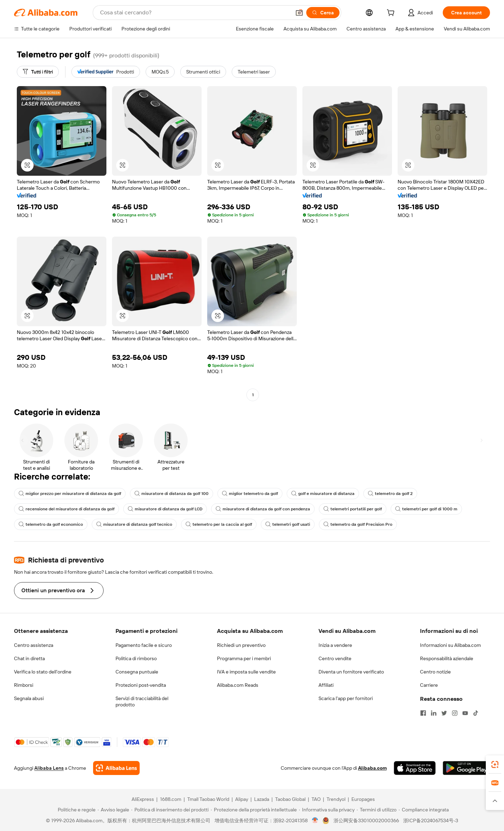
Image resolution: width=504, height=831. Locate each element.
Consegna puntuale (137, 672)
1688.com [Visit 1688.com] (171, 799)
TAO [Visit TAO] (316, 799)
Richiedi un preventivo (241, 645)
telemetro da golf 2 (390, 494)
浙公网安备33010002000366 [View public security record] (366, 820)
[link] (495, 764)
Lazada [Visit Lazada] (262, 799)
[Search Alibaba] (195, 13)
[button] (299, 13)
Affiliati (326, 685)
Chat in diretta (29, 658)
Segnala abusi (29, 698)
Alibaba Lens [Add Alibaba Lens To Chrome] (49, 768)
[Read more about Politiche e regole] (76, 810)
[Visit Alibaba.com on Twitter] (444, 713)
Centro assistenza (34, 645)
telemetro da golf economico (51, 524)
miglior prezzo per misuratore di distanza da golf (70, 494)
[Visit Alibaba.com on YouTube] (465, 713)
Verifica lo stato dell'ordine (43, 672)
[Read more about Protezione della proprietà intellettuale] (254, 810)
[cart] (392, 14)
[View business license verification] (315, 820)
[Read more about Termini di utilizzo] (377, 810)
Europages (363, 799)
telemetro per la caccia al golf (219, 524)
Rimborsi (24, 685)
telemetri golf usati (288, 524)
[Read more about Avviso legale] (113, 810)
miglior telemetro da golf (250, 494)
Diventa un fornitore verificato (351, 672)
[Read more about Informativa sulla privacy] (327, 810)
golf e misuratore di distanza (323, 494)
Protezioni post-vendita (141, 685)
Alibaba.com (372, 768)
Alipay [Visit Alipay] (242, 799)
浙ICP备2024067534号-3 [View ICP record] (431, 820)
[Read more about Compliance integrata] (424, 810)
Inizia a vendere (335, 645)
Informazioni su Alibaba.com (450, 645)
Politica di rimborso (136, 658)
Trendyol (336, 799)
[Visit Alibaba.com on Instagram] (455, 713)
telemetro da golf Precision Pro (358, 524)
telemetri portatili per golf (353, 509)
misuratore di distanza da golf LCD (165, 509)
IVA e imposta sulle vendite (246, 672)
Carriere (429, 685)
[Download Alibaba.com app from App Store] (415, 768)
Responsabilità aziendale (447, 658)
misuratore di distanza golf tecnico (134, 524)
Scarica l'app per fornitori (346, 698)
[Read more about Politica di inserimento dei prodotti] (170, 810)
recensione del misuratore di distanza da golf (66, 509)
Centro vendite (335, 658)
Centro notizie (435, 672)
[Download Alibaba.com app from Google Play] (466, 768)
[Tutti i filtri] (38, 72)
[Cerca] (323, 13)
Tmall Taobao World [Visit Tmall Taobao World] (208, 799)
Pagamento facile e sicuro (144, 645)
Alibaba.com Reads (238, 685)
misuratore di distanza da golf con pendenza (263, 509)
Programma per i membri (244, 658)
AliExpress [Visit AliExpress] (143, 799)
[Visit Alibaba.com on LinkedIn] (434, 713)
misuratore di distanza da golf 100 (171, 494)
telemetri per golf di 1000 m (426, 509)
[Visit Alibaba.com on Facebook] (423, 713)
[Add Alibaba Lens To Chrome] (116, 768)
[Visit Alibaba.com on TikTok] (476, 713)
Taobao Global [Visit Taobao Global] (290, 799)
